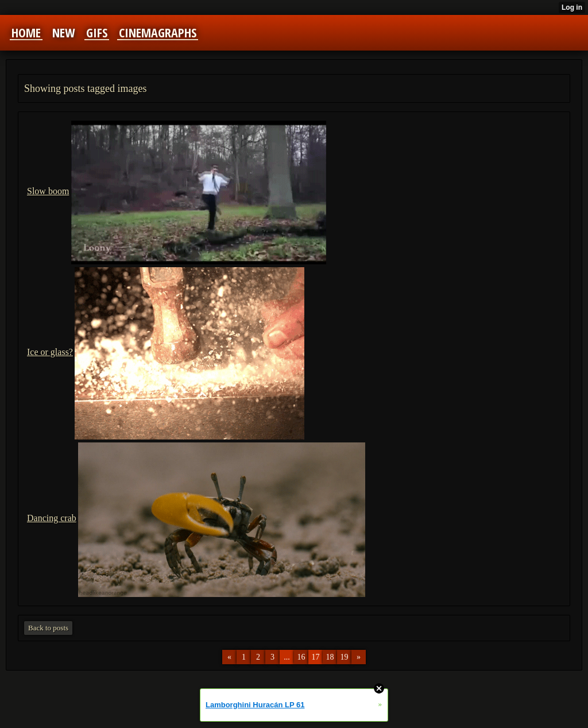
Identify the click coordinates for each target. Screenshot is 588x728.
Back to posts (48, 628)
